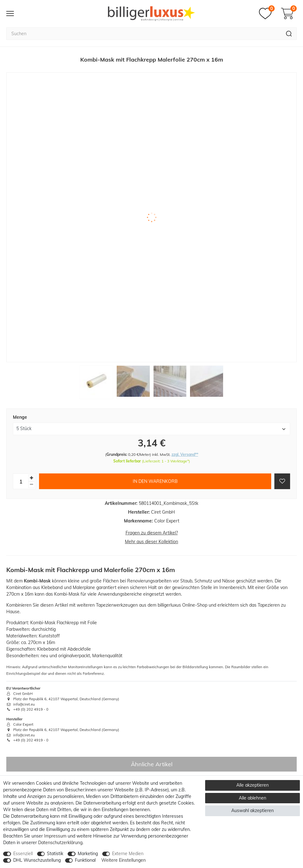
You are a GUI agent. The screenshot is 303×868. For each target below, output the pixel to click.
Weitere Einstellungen (123, 860)
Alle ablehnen (252, 798)
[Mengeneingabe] (21, 481)
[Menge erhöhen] (31, 478)
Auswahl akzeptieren (252, 811)
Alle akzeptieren (252, 785)
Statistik (55, 854)
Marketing (88, 854)
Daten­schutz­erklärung (60, 843)
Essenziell (23, 854)
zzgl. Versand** (185, 454)
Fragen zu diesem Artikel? (152, 533)
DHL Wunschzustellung (37, 860)
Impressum (55, 836)
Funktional (85, 860)
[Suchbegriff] (144, 34)
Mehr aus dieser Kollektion (151, 542)
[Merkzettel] (267, 14)
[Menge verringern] (31, 485)
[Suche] (289, 34)
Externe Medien (128, 854)
